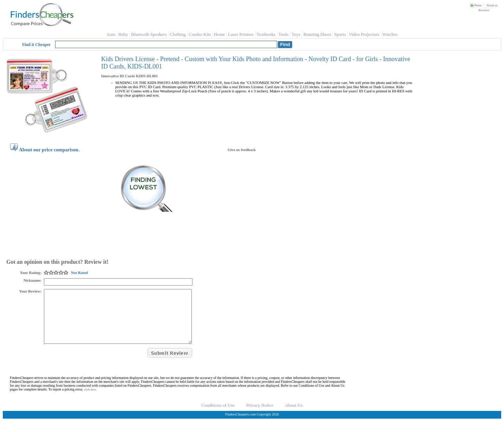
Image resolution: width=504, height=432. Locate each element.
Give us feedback (242, 150)
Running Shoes (317, 34)
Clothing (178, 34)
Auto (111, 34)
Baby (123, 34)
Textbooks (266, 34)
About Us (294, 416)
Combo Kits (200, 34)
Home (476, 5)
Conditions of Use (218, 416)
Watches (390, 34)
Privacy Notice (260, 416)
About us (492, 5)
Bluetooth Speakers (149, 34)
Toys (296, 34)
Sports (340, 34)
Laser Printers (241, 34)
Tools (284, 34)
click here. (90, 400)
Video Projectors (364, 34)
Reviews (484, 10)
